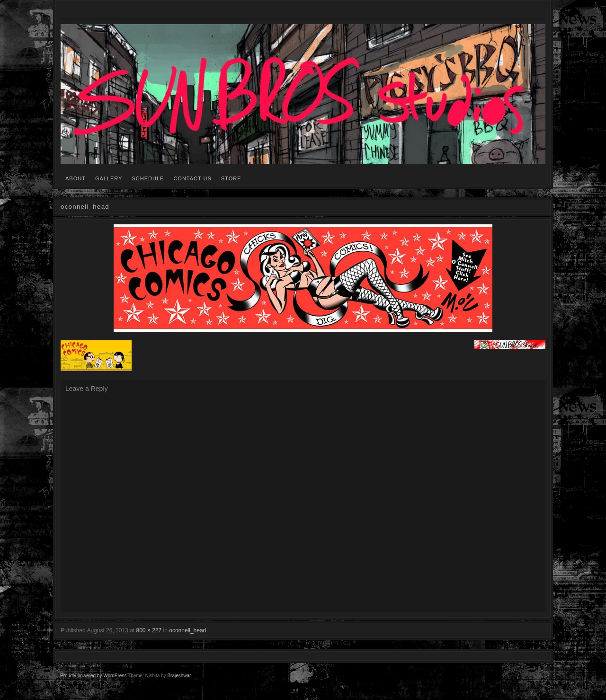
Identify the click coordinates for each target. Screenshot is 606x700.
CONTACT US (192, 178)
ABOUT (76, 178)
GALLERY (109, 178)
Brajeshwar (179, 676)
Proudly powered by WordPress (93, 676)
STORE (231, 178)
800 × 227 (149, 630)
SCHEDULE (148, 178)
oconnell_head (187, 630)
